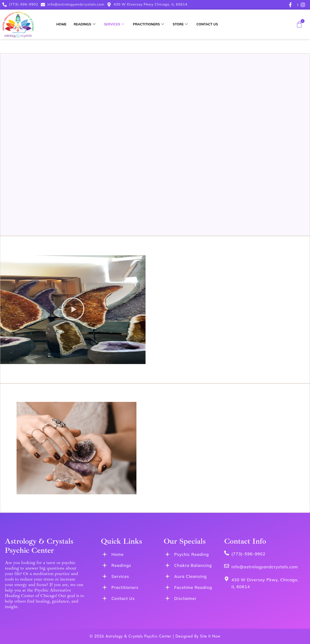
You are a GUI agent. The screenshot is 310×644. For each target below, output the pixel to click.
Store (180, 24)
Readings (84, 24)
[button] (73, 310)
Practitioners (148, 24)
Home (61, 24)
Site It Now (210, 636)
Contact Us (207, 24)
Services (114, 24)
